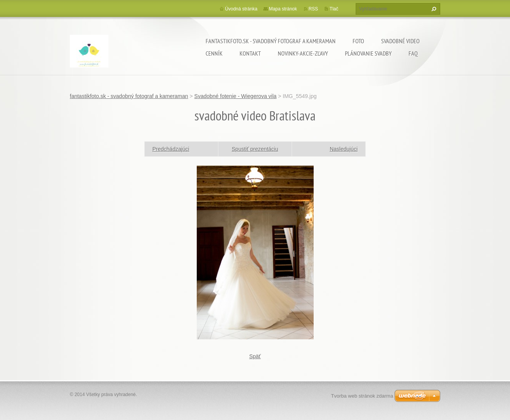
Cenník (214, 53)
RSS (313, 9)
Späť (255, 356)
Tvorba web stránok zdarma (362, 396)
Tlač (334, 9)
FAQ (413, 53)
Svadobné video (400, 41)
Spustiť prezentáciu (255, 149)
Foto (358, 41)
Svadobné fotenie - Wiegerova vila (236, 96)
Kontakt (250, 53)
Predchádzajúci (171, 149)
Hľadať (433, 9)
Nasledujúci (344, 149)
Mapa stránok (283, 9)
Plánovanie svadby (368, 53)
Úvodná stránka (241, 9)
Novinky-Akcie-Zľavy (303, 53)
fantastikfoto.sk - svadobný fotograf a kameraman (271, 41)
